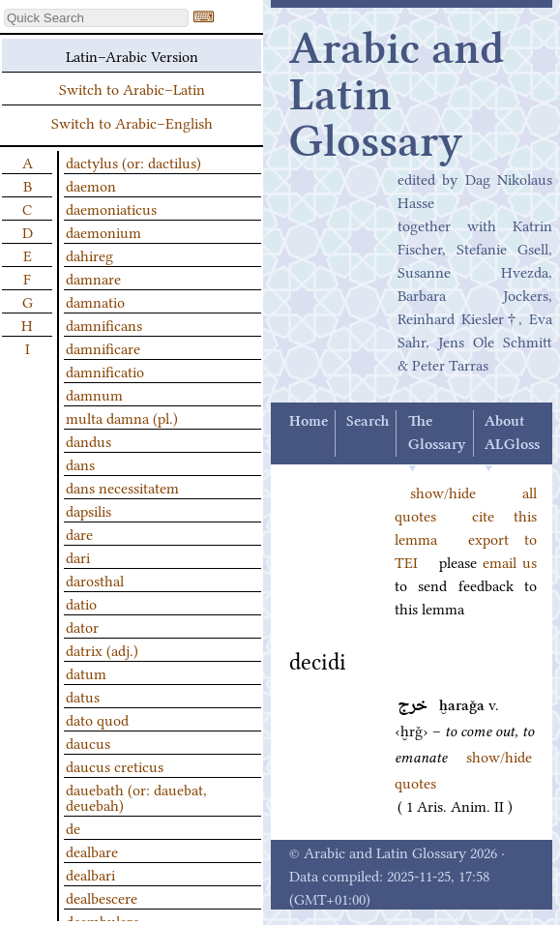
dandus (88, 440)
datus (83, 696)
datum (86, 672)
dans (80, 463)
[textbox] (96, 18)
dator (82, 626)
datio (81, 603)
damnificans (104, 324)
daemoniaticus (111, 208)
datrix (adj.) (102, 649)
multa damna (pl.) (122, 417)
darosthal (95, 580)
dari (78, 556)
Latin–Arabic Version (132, 55)
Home (309, 422)
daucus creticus (115, 765)
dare (79, 533)
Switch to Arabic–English (132, 122)
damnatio (95, 301)
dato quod (97, 719)
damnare (93, 278)
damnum (94, 394)
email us (510, 561)
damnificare (103, 347)
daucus (88, 742)
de (73, 827)
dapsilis (88, 510)
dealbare (92, 850)
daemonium (103, 231)
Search (368, 422)
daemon (91, 185)
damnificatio (105, 371)
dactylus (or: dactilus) (133, 162)
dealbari (90, 874)
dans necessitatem (122, 487)
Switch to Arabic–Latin (132, 88)
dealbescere (102, 897)
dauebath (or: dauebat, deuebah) (136, 796)
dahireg (89, 254)
